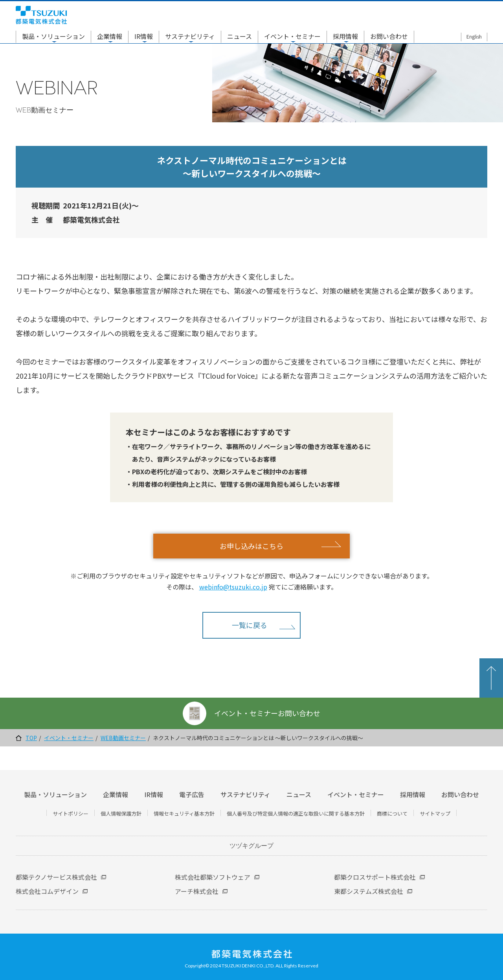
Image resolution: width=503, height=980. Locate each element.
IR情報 (144, 36)
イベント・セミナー (292, 36)
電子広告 (192, 794)
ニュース (240, 36)
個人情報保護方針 (121, 813)
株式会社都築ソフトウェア (213, 877)
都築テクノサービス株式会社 (56, 877)
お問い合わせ (389, 36)
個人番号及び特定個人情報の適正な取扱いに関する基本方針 (296, 813)
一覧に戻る (250, 625)
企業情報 (110, 36)
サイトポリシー (71, 813)
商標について (392, 813)
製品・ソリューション (53, 36)
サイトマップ (435, 813)
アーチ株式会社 (197, 891)
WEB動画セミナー (123, 738)
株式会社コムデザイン (47, 891)
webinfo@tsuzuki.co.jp (233, 587)
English (474, 36)
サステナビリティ (190, 36)
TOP (31, 738)
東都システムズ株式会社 (369, 891)
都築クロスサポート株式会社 (375, 877)
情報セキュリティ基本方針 (184, 813)
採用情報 (345, 36)
